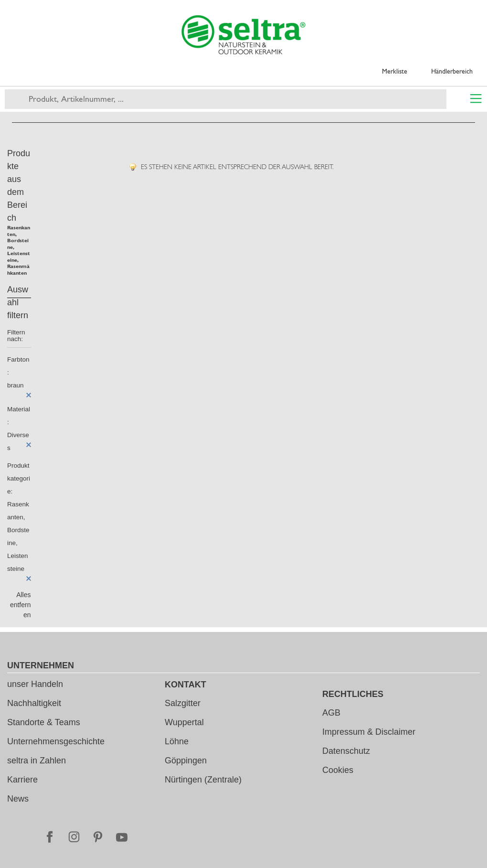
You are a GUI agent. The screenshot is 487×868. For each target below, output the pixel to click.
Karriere (22, 780)
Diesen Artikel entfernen (29, 395)
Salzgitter (183, 703)
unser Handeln (35, 684)
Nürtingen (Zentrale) (203, 780)
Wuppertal (184, 722)
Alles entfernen (21, 605)
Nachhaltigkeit (34, 703)
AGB (331, 713)
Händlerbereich (452, 71)
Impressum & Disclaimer (369, 732)
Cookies (338, 770)
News (18, 799)
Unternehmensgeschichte (56, 741)
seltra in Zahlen (37, 761)
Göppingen (186, 761)
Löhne (177, 741)
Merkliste (395, 71)
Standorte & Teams (44, 722)
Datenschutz (346, 751)
